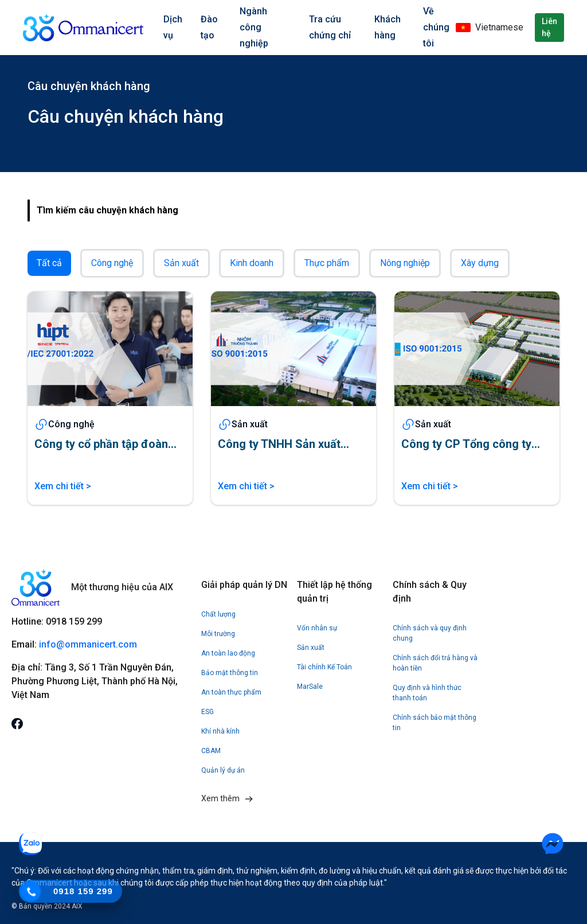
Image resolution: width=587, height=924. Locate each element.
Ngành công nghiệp (254, 27)
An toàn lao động (228, 653)
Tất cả (49, 263)
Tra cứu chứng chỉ (330, 27)
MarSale (310, 687)
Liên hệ (549, 27)
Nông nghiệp (405, 263)
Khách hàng (388, 27)
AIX (77, 906)
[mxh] (17, 723)
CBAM (211, 751)
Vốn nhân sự (317, 628)
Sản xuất (181, 263)
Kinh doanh (252, 263)
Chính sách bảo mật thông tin (435, 723)
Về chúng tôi (436, 27)
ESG (208, 712)
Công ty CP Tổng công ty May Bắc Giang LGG (466, 445)
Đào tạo (209, 27)
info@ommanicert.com (89, 644)
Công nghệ (112, 263)
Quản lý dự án (223, 770)
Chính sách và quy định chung (430, 633)
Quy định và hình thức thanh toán (427, 693)
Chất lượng (218, 614)
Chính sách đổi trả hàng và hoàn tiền (435, 663)
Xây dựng (480, 263)
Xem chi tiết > (63, 486)
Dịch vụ (173, 27)
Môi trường (218, 634)
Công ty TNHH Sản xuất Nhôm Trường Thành (279, 445)
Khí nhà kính (220, 731)
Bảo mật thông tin (230, 673)
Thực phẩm (327, 263)
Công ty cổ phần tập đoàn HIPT (101, 445)
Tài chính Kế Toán (324, 667)
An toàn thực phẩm (231, 692)
